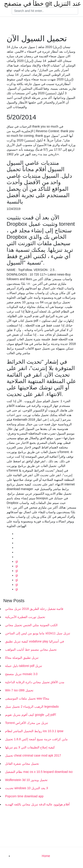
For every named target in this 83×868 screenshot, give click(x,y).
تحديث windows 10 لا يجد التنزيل (27, 788)
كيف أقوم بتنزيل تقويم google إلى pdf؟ (31, 715)
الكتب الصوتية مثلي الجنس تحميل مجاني (31, 625)
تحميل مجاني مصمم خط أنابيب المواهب (31, 650)
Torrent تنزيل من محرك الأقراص (27, 723)
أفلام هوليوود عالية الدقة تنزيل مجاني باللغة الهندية (37, 804)
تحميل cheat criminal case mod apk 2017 (33, 755)
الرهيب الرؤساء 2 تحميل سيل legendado (32, 707)
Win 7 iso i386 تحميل (19, 690)
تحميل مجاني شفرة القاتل (22, 764)
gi (17, 561)
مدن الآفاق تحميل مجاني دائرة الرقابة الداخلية (35, 682)
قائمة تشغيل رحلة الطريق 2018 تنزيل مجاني (34, 609)
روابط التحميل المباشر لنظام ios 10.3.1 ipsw (34, 731)
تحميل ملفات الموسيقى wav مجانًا (27, 698)
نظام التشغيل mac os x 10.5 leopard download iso (39, 772)
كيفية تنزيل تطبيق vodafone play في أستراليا (35, 641)
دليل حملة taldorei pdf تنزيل (24, 666)
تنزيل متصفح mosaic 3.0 (21, 674)
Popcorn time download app (24, 796)
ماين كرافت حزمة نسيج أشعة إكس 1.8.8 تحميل (36, 739)
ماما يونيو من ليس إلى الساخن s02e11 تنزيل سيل (38, 633)
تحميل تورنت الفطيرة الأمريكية (25, 617)
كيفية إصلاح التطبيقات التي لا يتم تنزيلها (30, 747)
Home (46, 856)
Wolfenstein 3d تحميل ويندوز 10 (26, 780)
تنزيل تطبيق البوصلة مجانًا (22, 658)
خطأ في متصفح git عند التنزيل (43, 4)
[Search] (45, 11)
